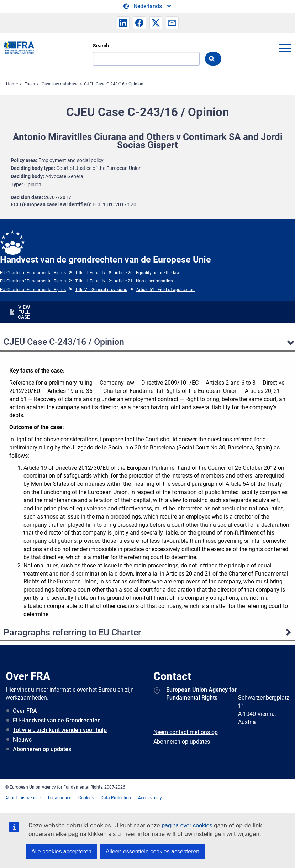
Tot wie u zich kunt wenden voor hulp (60, 730)
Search (101, 46)
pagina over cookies (187, 825)
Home (12, 84)
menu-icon (285, 48)
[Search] (146, 59)
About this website (23, 798)
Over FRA (25, 711)
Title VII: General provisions (101, 290)
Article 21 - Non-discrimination (144, 281)
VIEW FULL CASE (24, 312)
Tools (30, 84)
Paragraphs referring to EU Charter (72, 632)
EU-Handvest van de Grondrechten (57, 720)
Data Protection (116, 798)
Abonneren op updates (42, 749)
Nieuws (22, 740)
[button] (123, 23)
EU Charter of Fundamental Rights (33, 273)
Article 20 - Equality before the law (147, 273)
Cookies (86, 798)
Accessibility (150, 798)
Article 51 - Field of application (165, 290)
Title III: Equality (90, 273)
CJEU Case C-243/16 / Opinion (114, 84)
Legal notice (60, 798)
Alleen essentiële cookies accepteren (152, 851)
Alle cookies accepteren (61, 851)
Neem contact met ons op (186, 732)
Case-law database (60, 84)
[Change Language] (148, 6)
